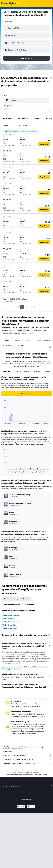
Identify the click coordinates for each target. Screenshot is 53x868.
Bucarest (35, 773)
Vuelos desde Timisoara (11, 622)
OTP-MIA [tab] (28, 340)
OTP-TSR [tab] (47, 340)
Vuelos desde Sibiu (9, 625)
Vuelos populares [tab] (30, 604)
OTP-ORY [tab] (7, 340)
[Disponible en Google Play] (21, 808)
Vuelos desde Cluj (9, 619)
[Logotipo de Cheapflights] (8, 3)
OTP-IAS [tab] (38, 340)
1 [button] (22, 307)
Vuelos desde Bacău (10, 628)
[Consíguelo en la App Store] (31, 808)
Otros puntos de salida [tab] (12, 604)
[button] (26, 28)
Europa (20, 773)
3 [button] (31, 307)
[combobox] (10, 22)
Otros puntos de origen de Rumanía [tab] (16, 599)
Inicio (14, 773)
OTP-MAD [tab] (18, 340)
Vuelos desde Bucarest (11, 615)
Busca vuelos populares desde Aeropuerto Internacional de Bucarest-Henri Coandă (26, 668)
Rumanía (28, 773)
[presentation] (45, 15)
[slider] (50, 112)
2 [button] (26, 307)
